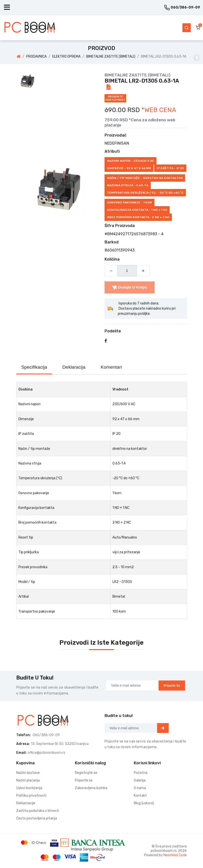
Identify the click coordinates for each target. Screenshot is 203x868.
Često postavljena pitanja (37, 818)
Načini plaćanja (28, 780)
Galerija (140, 780)
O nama (140, 788)
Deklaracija (74, 367)
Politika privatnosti (31, 796)
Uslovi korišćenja (29, 788)
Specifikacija (34, 367)
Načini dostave (28, 773)
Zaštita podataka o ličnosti (38, 811)
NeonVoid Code (175, 855)
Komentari (111, 367)
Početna (141, 773)
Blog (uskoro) (144, 803)
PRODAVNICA (36, 57)
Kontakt (140, 796)
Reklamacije (26, 803)
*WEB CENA (159, 110)
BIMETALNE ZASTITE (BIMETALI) (111, 57)
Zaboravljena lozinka (91, 788)
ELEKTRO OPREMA (66, 57)
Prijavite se (172, 686)
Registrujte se (86, 773)
